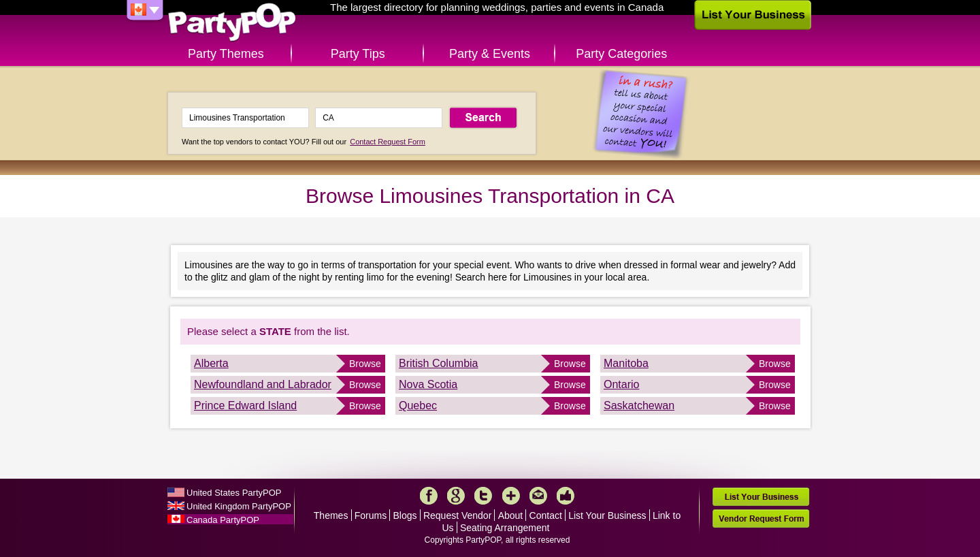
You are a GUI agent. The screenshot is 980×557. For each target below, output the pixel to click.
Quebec (418, 405)
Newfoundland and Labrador (263, 384)
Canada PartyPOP (223, 520)
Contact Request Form (388, 142)
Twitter (483, 496)
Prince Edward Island (245, 405)
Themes (331, 515)
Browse (365, 364)
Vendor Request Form (761, 519)
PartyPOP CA (232, 23)
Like (566, 496)
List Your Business (607, 515)
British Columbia (438, 363)
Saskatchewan (639, 405)
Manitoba (626, 363)
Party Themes (226, 54)
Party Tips (358, 54)
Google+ (456, 496)
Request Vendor (457, 515)
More (511, 496)
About (511, 515)
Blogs (405, 515)
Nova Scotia (428, 384)
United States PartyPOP (234, 493)
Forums (371, 515)
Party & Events (490, 54)
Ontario (621, 384)
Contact (546, 515)
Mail (538, 496)
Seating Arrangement (505, 528)
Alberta (211, 363)
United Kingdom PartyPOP (239, 506)
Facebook (429, 496)
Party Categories (621, 54)
